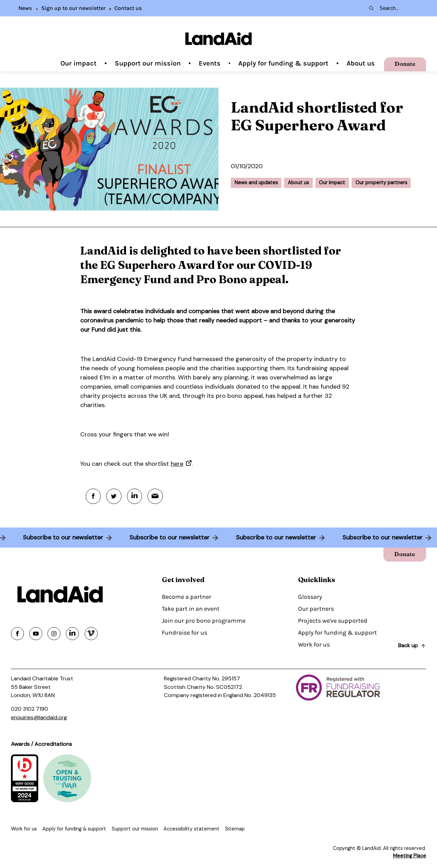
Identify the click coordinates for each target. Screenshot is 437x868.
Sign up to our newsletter (73, 8)
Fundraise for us (185, 633)
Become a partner (187, 597)
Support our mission (148, 63)
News (25, 8)
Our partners (316, 609)
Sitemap (235, 829)
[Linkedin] (135, 496)
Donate (405, 64)
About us (361, 63)
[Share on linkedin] (72, 634)
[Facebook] (93, 496)
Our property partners (381, 183)
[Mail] (156, 496)
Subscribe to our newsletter (61, 538)
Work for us (314, 645)
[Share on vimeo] (91, 634)
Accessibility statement (192, 829)
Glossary (310, 597)
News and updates (256, 183)
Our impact (79, 63)
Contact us (128, 8)
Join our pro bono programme (204, 621)
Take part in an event (191, 609)
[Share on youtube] (36, 634)
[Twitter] (114, 496)
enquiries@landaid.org (39, 717)
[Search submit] (371, 8)
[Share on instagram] (54, 634)
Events (210, 63)
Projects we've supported (333, 621)
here (177, 464)
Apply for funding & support (283, 63)
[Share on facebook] (17, 634)
